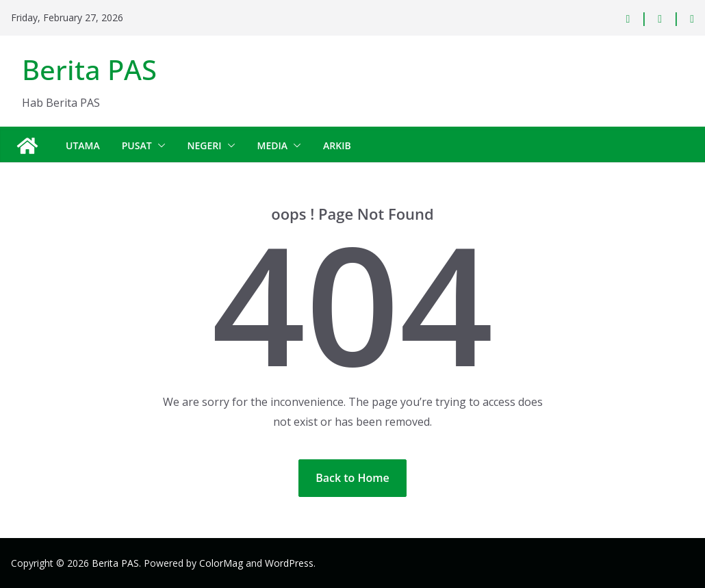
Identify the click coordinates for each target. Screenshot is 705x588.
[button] (159, 146)
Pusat (137, 145)
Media (273, 145)
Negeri (205, 145)
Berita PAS (89, 69)
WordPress (289, 563)
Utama (83, 145)
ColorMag (221, 563)
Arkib (337, 145)
